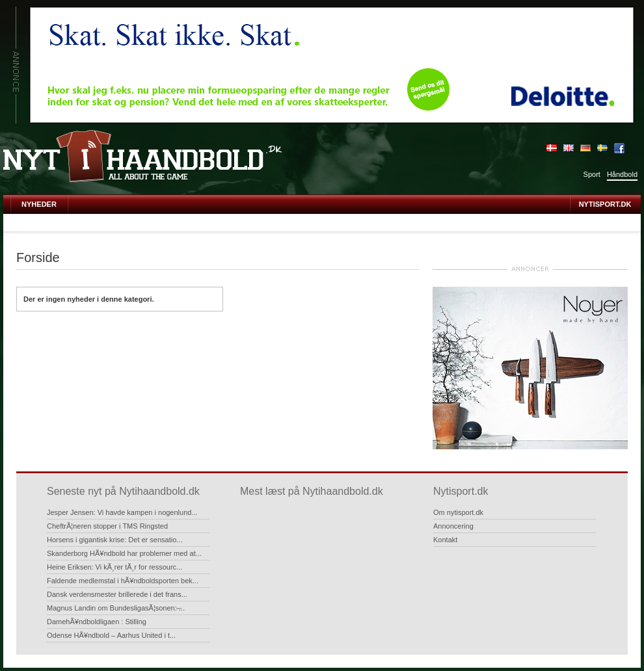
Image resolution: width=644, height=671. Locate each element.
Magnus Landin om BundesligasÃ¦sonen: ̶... (116, 608)
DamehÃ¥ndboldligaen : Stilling (97, 622)
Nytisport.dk (605, 204)
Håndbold (622, 174)
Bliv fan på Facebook (619, 148)
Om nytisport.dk (458, 512)
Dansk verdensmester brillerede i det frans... (117, 594)
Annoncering (453, 526)
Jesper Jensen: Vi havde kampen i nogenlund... (122, 512)
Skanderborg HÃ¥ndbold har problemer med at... (124, 553)
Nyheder (39, 204)
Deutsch (585, 148)
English (569, 148)
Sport (592, 174)
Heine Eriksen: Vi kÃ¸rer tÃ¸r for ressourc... (114, 567)
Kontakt (445, 540)
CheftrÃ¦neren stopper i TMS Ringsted (107, 526)
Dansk (552, 148)
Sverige (602, 148)
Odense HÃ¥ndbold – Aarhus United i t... (111, 635)
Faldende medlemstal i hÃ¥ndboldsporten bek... (123, 581)
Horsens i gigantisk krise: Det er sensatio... (114, 540)
